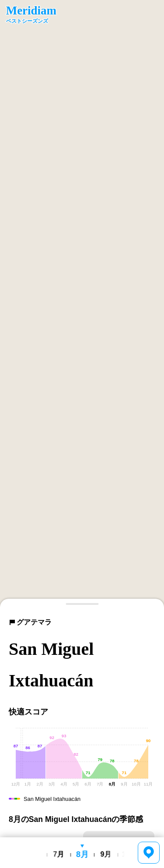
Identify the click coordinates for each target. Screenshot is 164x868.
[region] (82, 304)
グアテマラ (30, 622)
